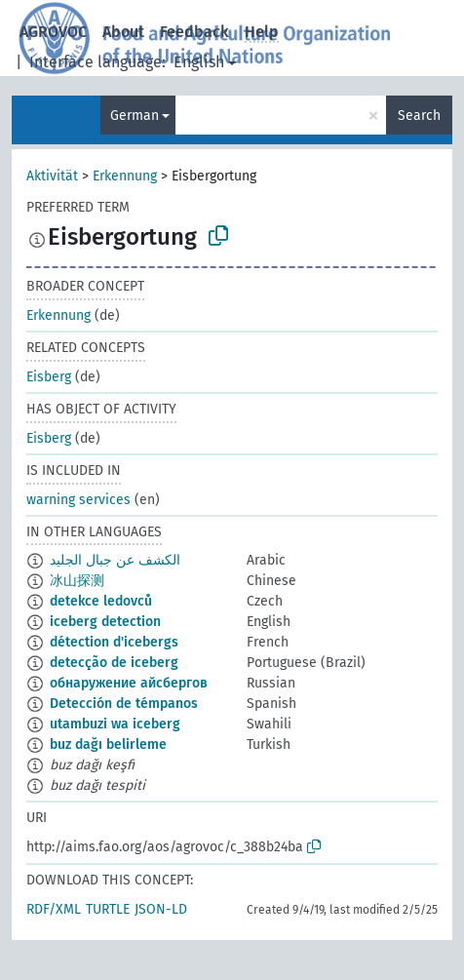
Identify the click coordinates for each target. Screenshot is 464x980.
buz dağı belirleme (108, 745)
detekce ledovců (101, 601)
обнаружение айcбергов (129, 683)
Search (419, 116)
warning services (78, 500)
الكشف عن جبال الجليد (115, 560)
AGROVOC (53, 32)
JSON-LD (161, 909)
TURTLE (108, 909)
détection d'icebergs (114, 642)
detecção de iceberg (114, 663)
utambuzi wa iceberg (115, 724)
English (199, 62)
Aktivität (52, 176)
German (135, 116)
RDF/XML (54, 909)
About (123, 32)
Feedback (194, 32)
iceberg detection (105, 622)
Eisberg (49, 377)
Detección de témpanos (124, 704)
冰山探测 (77, 581)
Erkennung (125, 176)
